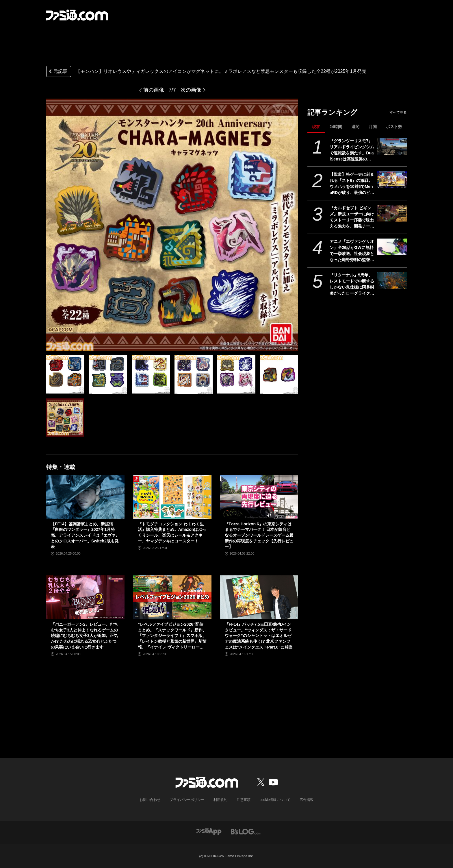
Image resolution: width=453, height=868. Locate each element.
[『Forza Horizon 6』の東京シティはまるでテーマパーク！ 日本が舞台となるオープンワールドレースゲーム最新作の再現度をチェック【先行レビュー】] (259, 497)
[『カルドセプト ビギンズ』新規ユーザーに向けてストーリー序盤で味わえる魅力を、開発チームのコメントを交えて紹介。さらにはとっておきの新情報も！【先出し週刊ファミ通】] (392, 213)
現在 (316, 127)
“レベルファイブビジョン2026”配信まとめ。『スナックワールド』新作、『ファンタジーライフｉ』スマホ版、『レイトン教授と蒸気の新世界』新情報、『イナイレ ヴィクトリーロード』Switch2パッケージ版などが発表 (172, 636)
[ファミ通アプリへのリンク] (209, 831)
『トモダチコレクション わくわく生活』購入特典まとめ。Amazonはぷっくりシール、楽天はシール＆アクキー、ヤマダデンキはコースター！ (172, 532)
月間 (373, 127)
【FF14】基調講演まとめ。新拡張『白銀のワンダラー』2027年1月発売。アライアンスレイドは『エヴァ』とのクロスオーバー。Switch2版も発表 (85, 535)
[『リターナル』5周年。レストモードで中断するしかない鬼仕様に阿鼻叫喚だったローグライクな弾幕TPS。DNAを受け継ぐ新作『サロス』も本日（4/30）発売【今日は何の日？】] (392, 280)
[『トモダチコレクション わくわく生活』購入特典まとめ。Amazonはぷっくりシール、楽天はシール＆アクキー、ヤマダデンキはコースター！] (172, 497)
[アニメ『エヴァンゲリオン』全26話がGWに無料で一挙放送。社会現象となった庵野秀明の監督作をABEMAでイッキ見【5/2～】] (392, 247)
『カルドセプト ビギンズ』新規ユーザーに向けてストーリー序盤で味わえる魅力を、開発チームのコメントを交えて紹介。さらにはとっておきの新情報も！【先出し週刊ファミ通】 (352, 217)
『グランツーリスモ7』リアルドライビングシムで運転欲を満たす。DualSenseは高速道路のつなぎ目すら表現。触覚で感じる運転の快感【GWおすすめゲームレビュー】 (352, 150)
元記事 (57, 72)
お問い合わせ (150, 800)
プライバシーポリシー (187, 800)
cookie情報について (275, 800)
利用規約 (220, 800)
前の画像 (154, 90)
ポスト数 (394, 127)
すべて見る (398, 112)
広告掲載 (307, 800)
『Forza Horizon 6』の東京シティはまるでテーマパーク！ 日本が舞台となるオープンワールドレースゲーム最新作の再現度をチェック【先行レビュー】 (259, 535)
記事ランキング (332, 112)
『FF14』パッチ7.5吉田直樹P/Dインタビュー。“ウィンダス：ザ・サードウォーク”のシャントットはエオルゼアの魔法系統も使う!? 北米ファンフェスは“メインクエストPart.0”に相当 (259, 636)
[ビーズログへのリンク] (246, 831)
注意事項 (244, 800)
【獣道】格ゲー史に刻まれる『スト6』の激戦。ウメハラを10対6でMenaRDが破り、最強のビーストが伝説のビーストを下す (352, 184)
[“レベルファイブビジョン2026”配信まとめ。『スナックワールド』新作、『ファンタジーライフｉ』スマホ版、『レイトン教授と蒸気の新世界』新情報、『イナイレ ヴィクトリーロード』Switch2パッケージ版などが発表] (172, 597)
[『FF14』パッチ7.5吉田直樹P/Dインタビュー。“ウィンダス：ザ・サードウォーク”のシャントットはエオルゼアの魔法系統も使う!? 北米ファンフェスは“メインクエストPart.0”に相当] (259, 597)
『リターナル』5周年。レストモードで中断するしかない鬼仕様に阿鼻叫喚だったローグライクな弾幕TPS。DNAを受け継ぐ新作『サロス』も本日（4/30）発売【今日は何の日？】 (352, 285)
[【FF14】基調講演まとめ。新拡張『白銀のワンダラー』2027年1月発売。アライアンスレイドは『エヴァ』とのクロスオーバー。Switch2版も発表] (85, 497)
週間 (355, 127)
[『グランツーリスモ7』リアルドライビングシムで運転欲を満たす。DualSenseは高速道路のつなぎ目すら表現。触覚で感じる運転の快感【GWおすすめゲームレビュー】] (392, 146)
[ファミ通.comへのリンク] (77, 15)
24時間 (336, 127)
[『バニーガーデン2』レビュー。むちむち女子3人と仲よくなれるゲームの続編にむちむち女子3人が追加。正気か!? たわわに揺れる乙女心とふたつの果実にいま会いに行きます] (85, 597)
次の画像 (191, 90)
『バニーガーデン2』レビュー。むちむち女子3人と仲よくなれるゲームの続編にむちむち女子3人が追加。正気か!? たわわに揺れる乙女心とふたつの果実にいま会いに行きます (84, 636)
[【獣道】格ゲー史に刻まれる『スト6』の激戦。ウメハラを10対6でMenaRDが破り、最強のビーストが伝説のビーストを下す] (392, 180)
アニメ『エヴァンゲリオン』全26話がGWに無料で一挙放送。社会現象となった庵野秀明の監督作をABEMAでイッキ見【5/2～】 (352, 251)
